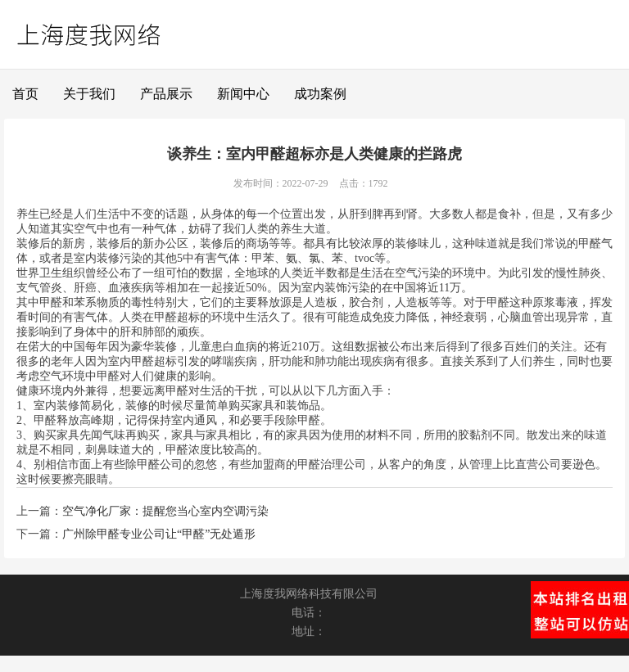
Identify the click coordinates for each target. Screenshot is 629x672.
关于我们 (89, 94)
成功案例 (320, 94)
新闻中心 (243, 94)
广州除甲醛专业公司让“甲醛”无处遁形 (159, 534)
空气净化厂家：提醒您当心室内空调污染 (165, 511)
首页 (25, 94)
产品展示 (166, 94)
